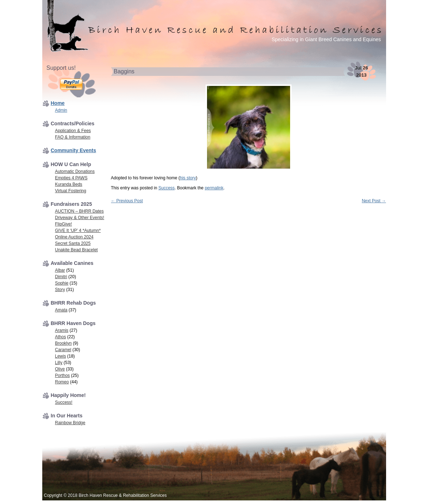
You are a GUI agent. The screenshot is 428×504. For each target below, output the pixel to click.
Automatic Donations (75, 171)
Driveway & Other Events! (80, 218)
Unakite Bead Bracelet (76, 250)
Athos (61, 337)
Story (60, 290)
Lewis (61, 356)
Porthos (62, 375)
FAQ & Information (73, 137)
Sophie (62, 283)
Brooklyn (64, 343)
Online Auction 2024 (74, 237)
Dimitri (61, 277)
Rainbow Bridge (70, 423)
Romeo (62, 382)
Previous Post (127, 201)
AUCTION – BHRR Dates (80, 211)
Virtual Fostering (71, 191)
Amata (61, 310)
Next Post (374, 201)
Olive (60, 369)
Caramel (63, 350)
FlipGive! (64, 224)
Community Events (74, 150)
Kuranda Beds (69, 184)
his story (188, 178)
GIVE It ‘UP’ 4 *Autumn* (78, 231)
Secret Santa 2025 (73, 243)
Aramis (62, 330)
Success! (64, 402)
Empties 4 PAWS (71, 178)
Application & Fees (73, 131)
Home (58, 103)
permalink (214, 188)
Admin (61, 110)
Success (166, 188)
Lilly (59, 363)
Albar (60, 270)
